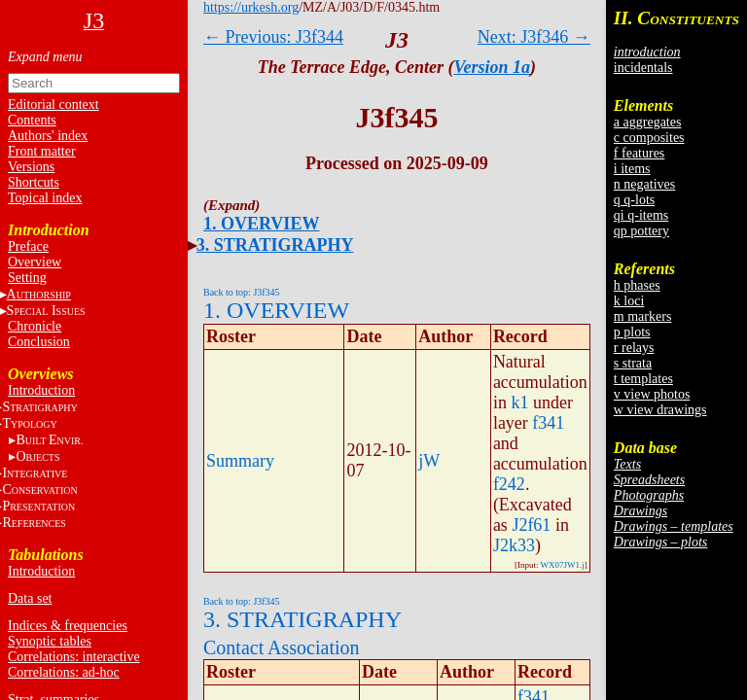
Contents (32, 120)
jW (429, 461)
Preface (28, 246)
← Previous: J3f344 (273, 37)
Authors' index (48, 136)
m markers (642, 316)
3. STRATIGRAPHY (275, 245)
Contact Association (282, 647)
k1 (519, 402)
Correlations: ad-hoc (64, 672)
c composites (649, 138)
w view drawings (660, 410)
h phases (637, 285)
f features (639, 153)
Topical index (45, 198)
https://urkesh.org (251, 7)
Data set (30, 598)
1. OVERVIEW (261, 224)
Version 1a (493, 67)
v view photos (652, 394)
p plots (632, 332)
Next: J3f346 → (534, 37)
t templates (643, 379)
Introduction (41, 390)
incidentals (643, 68)
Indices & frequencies (68, 626)
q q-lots (634, 200)
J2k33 (514, 545)
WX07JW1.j (563, 565)
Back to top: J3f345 (242, 292)
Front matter (42, 151)
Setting (27, 278)
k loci (629, 301)
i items (632, 169)
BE (49, 440)
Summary (240, 461)
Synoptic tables (50, 641)
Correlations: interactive (74, 657)
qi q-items (641, 215)
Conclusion (39, 342)
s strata (633, 363)
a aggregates (648, 122)
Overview (35, 262)
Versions (31, 167)
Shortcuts (34, 182)
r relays (634, 348)
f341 (548, 423)
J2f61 (531, 525)
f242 (509, 484)
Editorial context (53, 105)
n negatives (644, 184)
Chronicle (35, 326)
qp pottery (641, 231)
